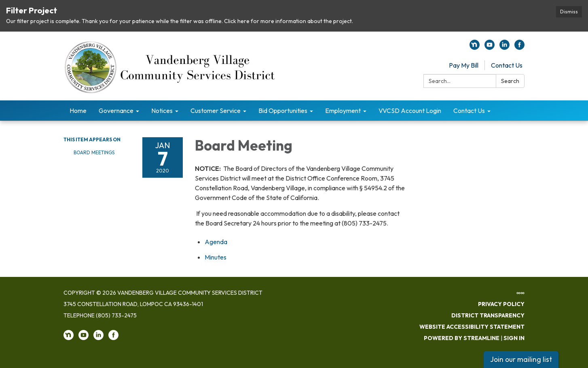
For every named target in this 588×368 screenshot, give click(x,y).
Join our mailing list (521, 359)
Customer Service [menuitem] (216, 111)
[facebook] (519, 47)
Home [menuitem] (78, 111)
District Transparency (488, 315)
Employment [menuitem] (343, 111)
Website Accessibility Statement (472, 327)
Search (510, 81)
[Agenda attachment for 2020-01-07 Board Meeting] (216, 242)
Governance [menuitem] (116, 111)
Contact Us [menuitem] (469, 111)
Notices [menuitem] (162, 111)
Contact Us (507, 65)
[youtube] (490, 47)
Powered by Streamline (462, 338)
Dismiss (569, 12)
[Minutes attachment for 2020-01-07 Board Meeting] (216, 257)
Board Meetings (94, 152)
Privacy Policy (501, 304)
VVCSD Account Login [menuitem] (410, 111)
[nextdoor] (475, 47)
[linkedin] (504, 47)
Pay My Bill (464, 65)
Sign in (514, 338)
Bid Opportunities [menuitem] (283, 111)
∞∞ (520, 293)
